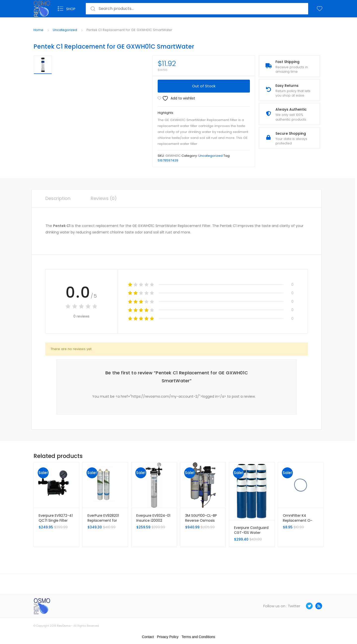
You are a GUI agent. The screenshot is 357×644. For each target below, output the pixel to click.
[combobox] (197, 9)
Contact (148, 637)
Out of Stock (204, 86)
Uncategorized (65, 30)
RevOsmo (64, 626)
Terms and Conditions (198, 637)
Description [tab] (58, 198)
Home (38, 30)
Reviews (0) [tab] (104, 198)
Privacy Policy (168, 637)
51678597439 (168, 160)
